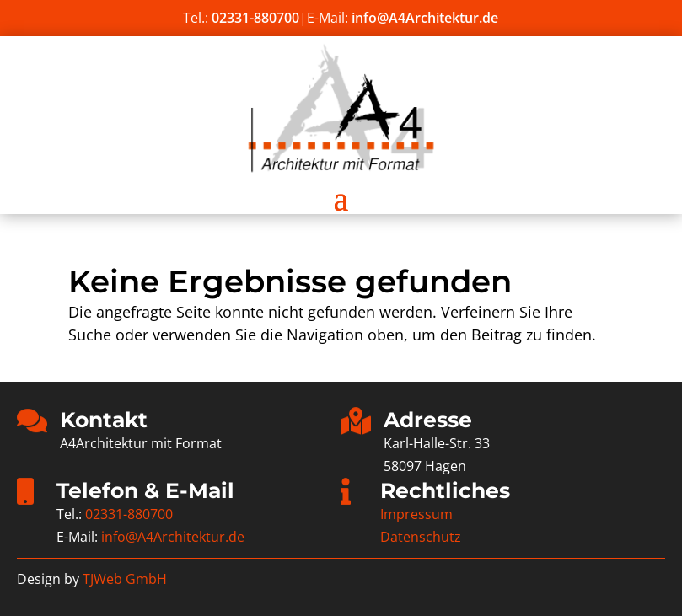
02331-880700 (255, 18)
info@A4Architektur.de (425, 18)
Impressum (416, 514)
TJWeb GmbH (125, 579)
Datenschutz (421, 537)
